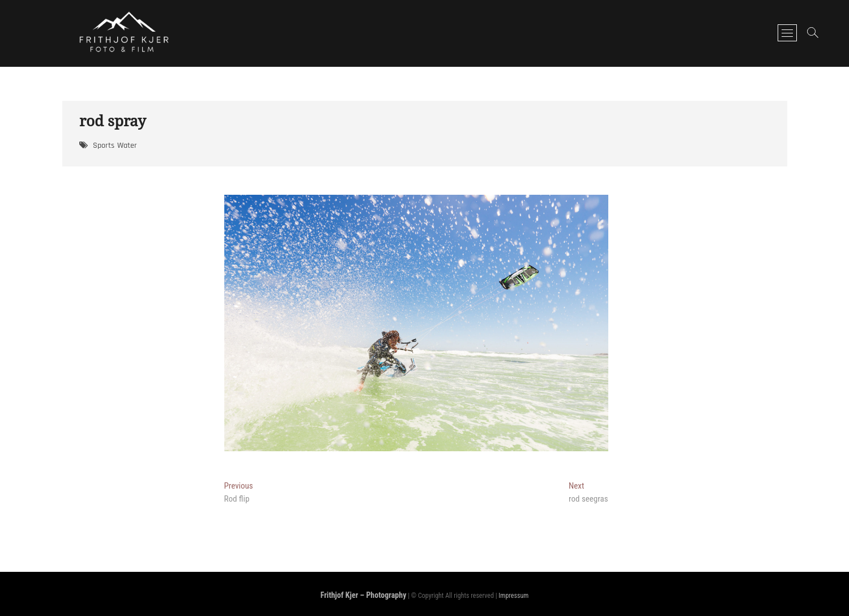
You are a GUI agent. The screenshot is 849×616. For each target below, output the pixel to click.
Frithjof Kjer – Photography (364, 595)
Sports (104, 146)
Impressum (513, 596)
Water (127, 146)
